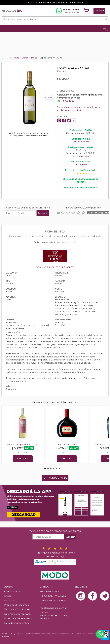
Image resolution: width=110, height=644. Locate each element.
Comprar (23, 459)
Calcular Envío (81, 165)
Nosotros (9, 600)
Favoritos (62, 71)
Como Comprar (13, 591)
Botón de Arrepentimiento (19, 618)
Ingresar (99, 11)
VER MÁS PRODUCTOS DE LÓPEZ (55, 267)
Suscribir (43, 213)
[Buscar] (106, 19)
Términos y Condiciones (17, 609)
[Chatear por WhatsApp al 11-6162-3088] (68, 11)
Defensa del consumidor (18, 614)
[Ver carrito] (86, 11)
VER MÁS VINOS (55, 478)
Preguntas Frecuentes (16, 605)
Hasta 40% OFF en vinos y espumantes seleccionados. (55, 3)
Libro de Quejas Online (17, 623)
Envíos (8, 596)
